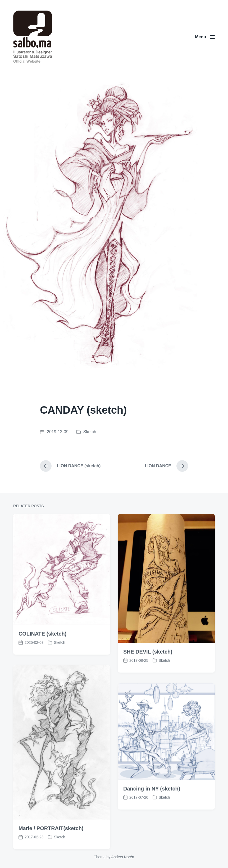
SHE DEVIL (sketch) (148, 676)
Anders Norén (122, 857)
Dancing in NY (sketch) (152, 813)
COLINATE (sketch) (42, 658)
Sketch (90, 432)
